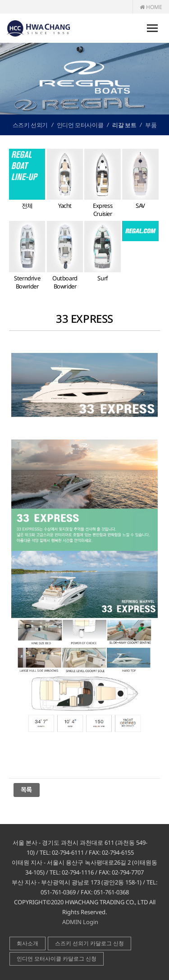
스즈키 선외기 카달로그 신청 (89, 943)
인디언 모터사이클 (80, 125)
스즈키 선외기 (30, 125)
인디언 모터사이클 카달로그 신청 (57, 959)
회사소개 (27, 943)
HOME (151, 7)
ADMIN (72, 922)
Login (91, 922)
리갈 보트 (124, 125)
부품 (151, 125)
